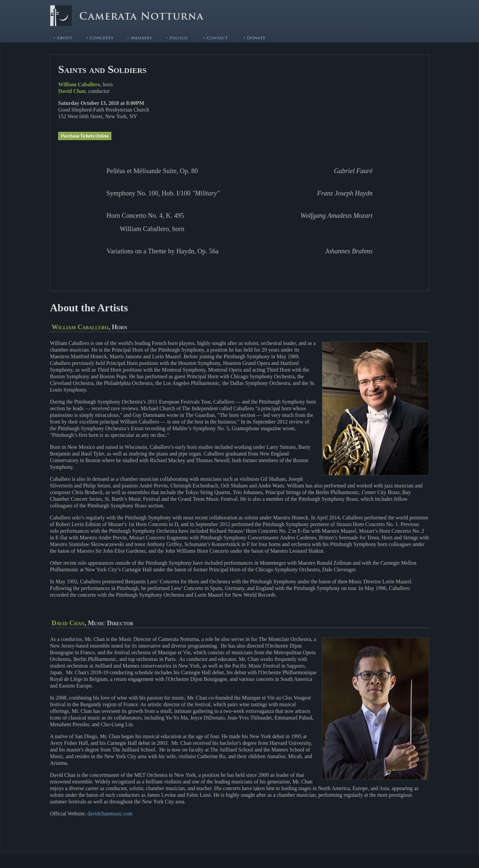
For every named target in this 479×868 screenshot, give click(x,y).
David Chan (72, 91)
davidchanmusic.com (110, 814)
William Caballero (79, 84)
